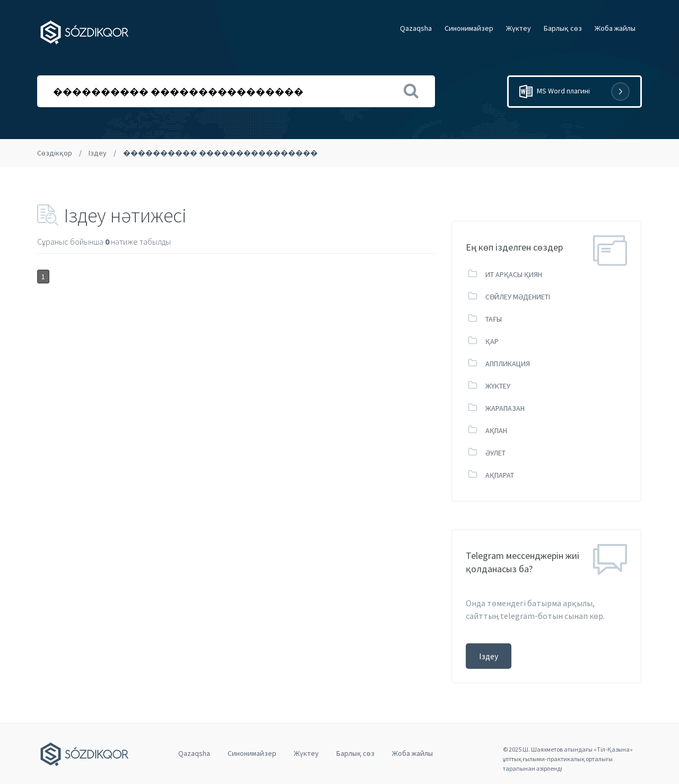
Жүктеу (519, 28)
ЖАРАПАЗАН (505, 408)
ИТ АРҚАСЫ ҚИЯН (514, 274)
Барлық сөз (563, 28)
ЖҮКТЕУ (498, 386)
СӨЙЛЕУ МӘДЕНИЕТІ (518, 297)
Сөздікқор (55, 153)
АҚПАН (496, 430)
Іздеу (98, 153)
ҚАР (492, 341)
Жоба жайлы (615, 28)
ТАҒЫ (494, 319)
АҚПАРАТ (500, 475)
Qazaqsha (416, 28)
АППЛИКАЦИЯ (508, 364)
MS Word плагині (574, 92)
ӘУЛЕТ (495, 453)
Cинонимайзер (469, 28)
